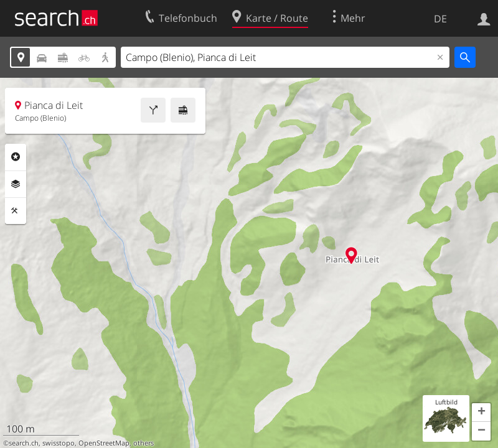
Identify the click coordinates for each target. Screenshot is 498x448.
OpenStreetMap (104, 443)
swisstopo (59, 443)
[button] (481, 413)
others (143, 443)
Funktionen (16, 211)
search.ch (24, 443)
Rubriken (16, 157)
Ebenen (16, 184)
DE (440, 19)
